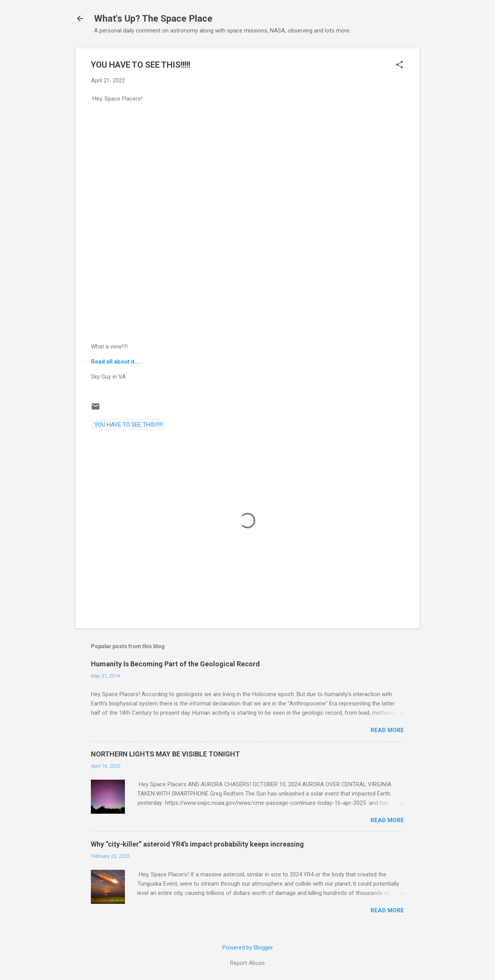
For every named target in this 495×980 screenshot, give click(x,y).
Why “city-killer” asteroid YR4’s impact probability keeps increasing (197, 844)
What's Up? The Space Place (153, 19)
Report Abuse (247, 963)
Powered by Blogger (248, 948)
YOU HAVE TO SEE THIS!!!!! (129, 425)
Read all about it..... (117, 362)
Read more (387, 730)
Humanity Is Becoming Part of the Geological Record (175, 664)
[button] (399, 65)
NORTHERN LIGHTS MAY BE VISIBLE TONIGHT (165, 754)
